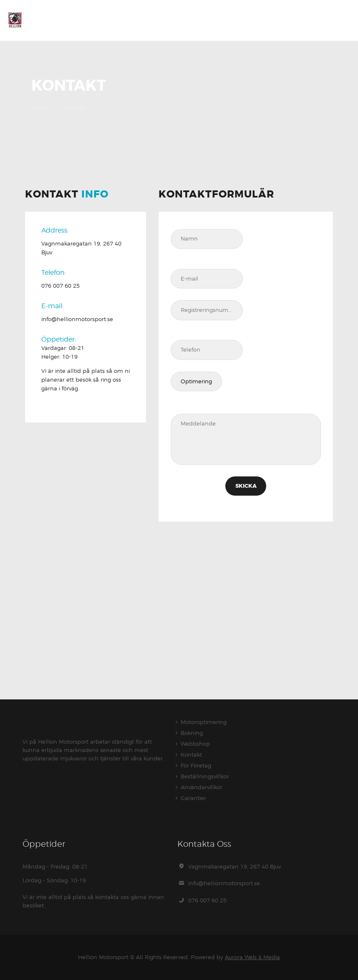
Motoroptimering (204, 722)
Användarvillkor (202, 787)
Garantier (193, 798)
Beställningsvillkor (205, 776)
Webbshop (195, 744)
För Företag (196, 765)
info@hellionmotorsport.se (224, 883)
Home (40, 108)
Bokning (192, 733)
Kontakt (191, 755)
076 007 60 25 (207, 900)
